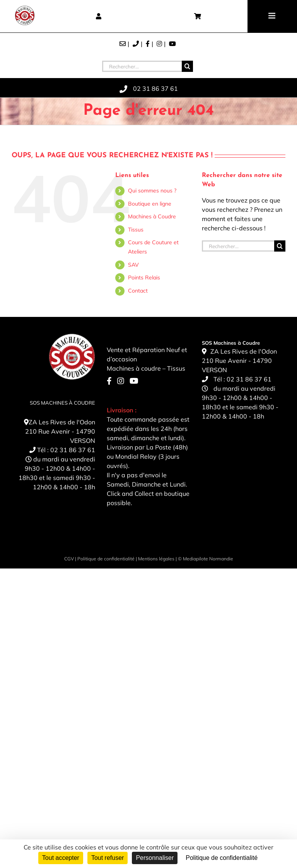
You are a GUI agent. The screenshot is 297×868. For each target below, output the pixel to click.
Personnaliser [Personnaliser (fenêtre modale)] (155, 858)
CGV (69, 559)
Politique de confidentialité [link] (222, 858)
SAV (133, 265)
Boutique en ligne (150, 204)
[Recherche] (187, 66)
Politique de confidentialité (106, 559)
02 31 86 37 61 (73, 450)
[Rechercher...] (142, 66)
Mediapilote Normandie (208, 559)
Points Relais (144, 277)
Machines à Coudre (152, 216)
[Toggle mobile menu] (272, 16)
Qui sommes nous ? (152, 191)
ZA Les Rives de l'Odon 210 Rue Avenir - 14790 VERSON (60, 431)
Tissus (136, 230)
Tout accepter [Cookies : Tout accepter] (61, 858)
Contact (138, 291)
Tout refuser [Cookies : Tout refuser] (108, 858)
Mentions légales (156, 559)
